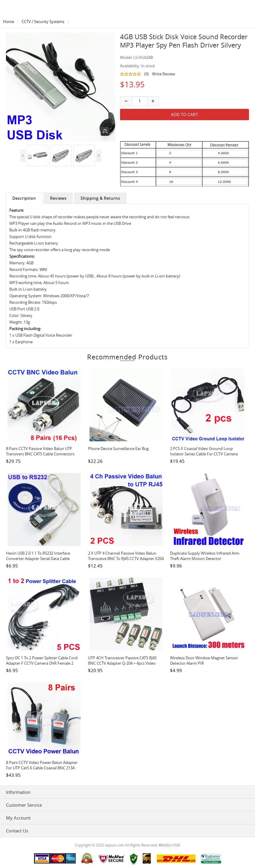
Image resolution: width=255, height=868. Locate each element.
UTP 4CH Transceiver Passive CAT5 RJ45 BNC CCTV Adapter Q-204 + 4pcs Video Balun (122, 663)
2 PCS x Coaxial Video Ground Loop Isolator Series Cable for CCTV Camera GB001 (204, 454)
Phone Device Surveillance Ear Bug (118, 449)
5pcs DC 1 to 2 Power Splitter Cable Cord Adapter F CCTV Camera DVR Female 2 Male (42, 663)
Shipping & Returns (100, 198)
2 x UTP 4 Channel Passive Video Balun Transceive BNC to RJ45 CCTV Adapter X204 (126, 556)
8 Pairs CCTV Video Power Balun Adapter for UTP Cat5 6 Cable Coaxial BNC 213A (42, 765)
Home (9, 22)
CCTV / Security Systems (43, 22)
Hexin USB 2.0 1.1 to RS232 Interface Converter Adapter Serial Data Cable (38, 556)
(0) (147, 74)
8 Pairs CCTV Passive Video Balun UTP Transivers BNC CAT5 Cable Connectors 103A (40, 454)
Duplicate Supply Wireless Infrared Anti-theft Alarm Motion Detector (205, 556)
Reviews (58, 198)
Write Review (164, 74)
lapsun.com (115, 845)
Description (24, 198)
